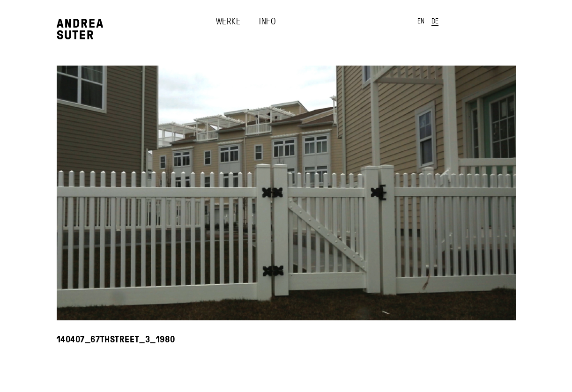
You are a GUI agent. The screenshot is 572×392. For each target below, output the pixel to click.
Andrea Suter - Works (80, 29)
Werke (228, 21)
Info (267, 21)
